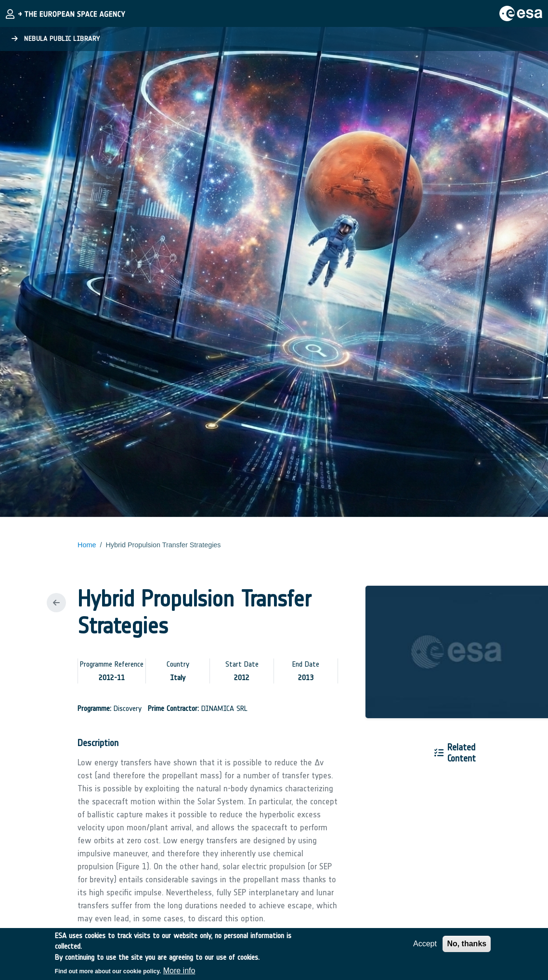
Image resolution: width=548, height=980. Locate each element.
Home (87, 545)
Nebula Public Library (56, 39)
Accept (425, 948)
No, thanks (467, 948)
